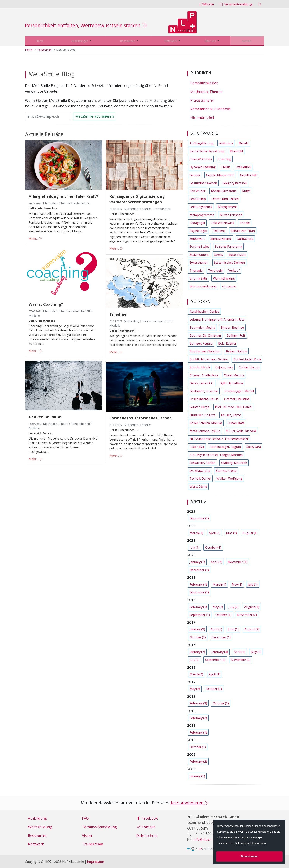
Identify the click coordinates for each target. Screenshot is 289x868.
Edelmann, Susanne (204, 391)
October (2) (198, 637)
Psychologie (198, 230)
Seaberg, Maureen (234, 462)
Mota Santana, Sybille (205, 431)
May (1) (237, 584)
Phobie (245, 223)
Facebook (147, 818)
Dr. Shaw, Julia (200, 470)
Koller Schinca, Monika (206, 423)
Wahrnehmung (224, 278)
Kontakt (247, 41)
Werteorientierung (203, 286)
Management (227, 207)
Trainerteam (93, 844)
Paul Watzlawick (222, 223)
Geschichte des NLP (220, 175)
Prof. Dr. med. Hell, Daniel (234, 407)
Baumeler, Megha (202, 327)
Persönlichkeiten (204, 83)
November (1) (238, 562)
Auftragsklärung (202, 143)
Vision (87, 835)
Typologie (215, 270)
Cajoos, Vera (224, 367)
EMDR (226, 167)
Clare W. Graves (201, 159)
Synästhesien (199, 262)
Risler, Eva (197, 446)
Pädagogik (197, 223)
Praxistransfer (202, 100)
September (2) (215, 659)
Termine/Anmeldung (236, 4)
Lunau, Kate (236, 423)
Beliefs (244, 143)
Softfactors (245, 238)
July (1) (195, 547)
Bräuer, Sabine (236, 351)
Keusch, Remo (231, 415)
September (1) (200, 615)
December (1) (199, 518)
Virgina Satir (199, 278)
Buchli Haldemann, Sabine (209, 359)
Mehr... (36, 238)
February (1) (198, 584)
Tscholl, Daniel (200, 478)
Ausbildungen (79, 41)
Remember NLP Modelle (210, 109)
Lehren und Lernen (225, 199)
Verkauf (234, 270)
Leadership (198, 199)
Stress (219, 254)
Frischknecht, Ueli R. (204, 399)
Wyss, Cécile (198, 486)
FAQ (85, 818)
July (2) (234, 607)
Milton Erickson (231, 215)
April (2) (215, 533)
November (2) (247, 615)
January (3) (197, 629)
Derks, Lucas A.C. (202, 383)
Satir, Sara (254, 446)
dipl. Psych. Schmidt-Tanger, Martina (216, 455)
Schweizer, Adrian (202, 462)
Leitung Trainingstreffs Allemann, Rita (217, 319)
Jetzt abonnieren (189, 803)
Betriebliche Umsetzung (207, 151)
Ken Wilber (197, 191)
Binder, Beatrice (232, 327)
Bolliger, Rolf (236, 335)
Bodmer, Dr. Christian (205, 335)
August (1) (250, 533)
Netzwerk (172, 41)
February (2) (198, 703)
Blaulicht (237, 151)
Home (40, 41)
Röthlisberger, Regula (225, 446)
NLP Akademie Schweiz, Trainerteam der (219, 439)
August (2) (252, 629)
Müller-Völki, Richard (241, 431)
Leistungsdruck (201, 207)
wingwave (229, 286)
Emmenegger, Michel (239, 391)
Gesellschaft (249, 175)
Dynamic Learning (203, 167)
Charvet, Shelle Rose (204, 375)
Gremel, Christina (237, 399)
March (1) (196, 533)
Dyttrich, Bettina (231, 383)
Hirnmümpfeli (202, 117)
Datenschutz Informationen (250, 843)
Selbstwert (197, 238)
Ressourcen (128, 41)
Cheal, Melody (234, 375)
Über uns (211, 41)
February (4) (219, 652)
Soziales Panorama (228, 246)
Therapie (196, 270)
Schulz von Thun (243, 230)
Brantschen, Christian (205, 351)
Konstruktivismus (224, 191)
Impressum (96, 861)
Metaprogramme (202, 215)
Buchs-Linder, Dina (247, 359)
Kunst (246, 191)
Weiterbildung (40, 827)
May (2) (218, 607)
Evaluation (243, 167)
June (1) (231, 533)
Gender (195, 175)
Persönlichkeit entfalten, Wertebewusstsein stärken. (86, 26)
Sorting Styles (199, 246)
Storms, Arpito (226, 470)
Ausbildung (37, 818)
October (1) (213, 547)
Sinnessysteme (221, 238)
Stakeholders (199, 254)
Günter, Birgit (200, 407)
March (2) (196, 674)
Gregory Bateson (235, 183)
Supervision (237, 254)
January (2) (197, 652)
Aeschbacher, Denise (204, 311)
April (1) (216, 629)
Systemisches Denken (229, 262)
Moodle (207, 4)
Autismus (226, 143)
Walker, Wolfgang (229, 478)
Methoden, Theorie (206, 91)
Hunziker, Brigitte (202, 415)
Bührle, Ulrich (200, 367)
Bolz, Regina (227, 343)
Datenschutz (147, 835)
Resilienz (219, 230)
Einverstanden (249, 856)
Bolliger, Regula (201, 343)
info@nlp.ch (204, 839)
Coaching (224, 159)
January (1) (197, 562)
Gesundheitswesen (203, 183)
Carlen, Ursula (249, 367)
